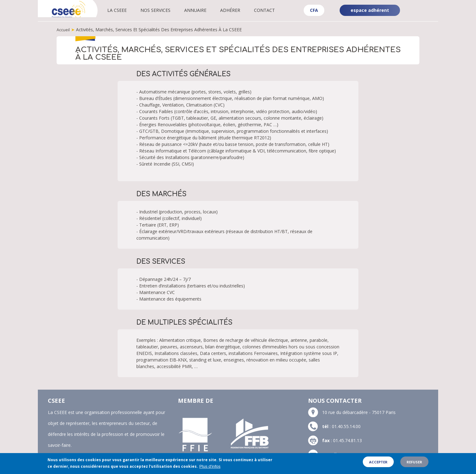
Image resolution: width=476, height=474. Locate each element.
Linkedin (428, 6)
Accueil (64, 30)
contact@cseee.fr (358, 454)
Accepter (378, 464)
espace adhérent (370, 10)
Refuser (414, 464)
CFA (314, 10)
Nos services (165, 10)
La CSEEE (127, 10)
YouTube (428, 16)
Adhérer (240, 10)
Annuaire (205, 10)
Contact (274, 10)
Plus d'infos (210, 468)
